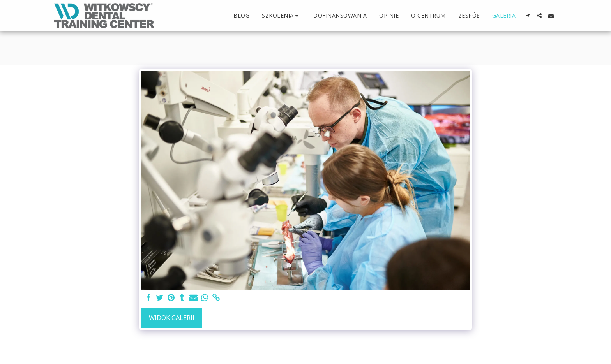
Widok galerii (172, 317)
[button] (281, 16)
